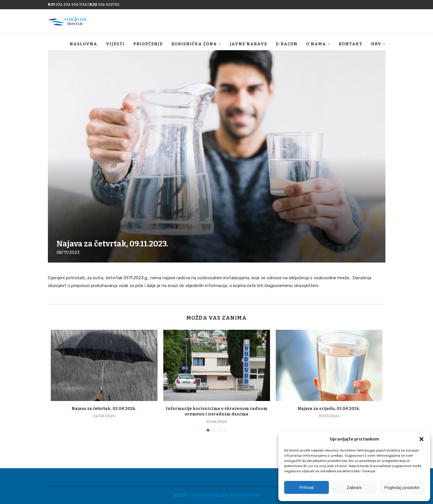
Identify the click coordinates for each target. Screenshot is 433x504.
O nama (316, 44)
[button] (421, 439)
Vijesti (115, 44)
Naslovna (83, 44)
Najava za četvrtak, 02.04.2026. (104, 409)
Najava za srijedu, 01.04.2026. (329, 409)
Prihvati (307, 487)
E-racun (287, 44)
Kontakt (350, 44)
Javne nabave (248, 44)
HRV (376, 44)
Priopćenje (148, 44)
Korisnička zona (194, 44)
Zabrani (354, 487)
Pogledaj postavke (402, 487)
